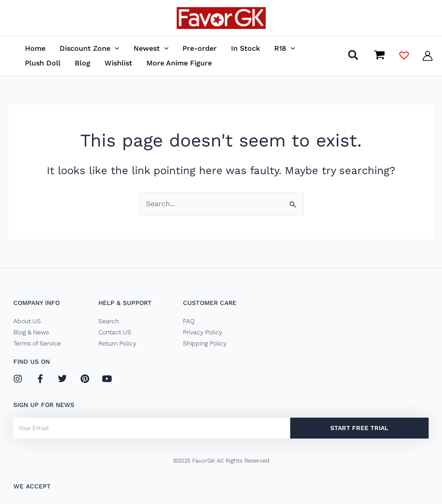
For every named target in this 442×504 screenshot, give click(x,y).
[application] (115, 48)
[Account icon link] (428, 56)
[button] (354, 57)
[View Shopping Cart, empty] (379, 56)
